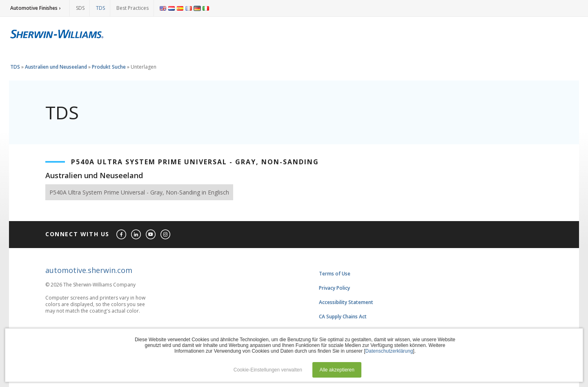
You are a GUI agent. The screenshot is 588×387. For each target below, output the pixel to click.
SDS (80, 8)
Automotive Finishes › (35, 8)
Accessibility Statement (346, 302)
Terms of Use (335, 274)
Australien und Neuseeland (56, 67)
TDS (100, 8)
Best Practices (133, 8)
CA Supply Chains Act (343, 317)
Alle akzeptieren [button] (337, 370)
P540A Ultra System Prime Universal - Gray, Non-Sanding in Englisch (139, 192)
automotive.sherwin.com (89, 270)
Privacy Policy (334, 288)
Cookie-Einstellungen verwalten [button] (268, 370)
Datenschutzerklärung (389, 351)
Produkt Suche (109, 67)
